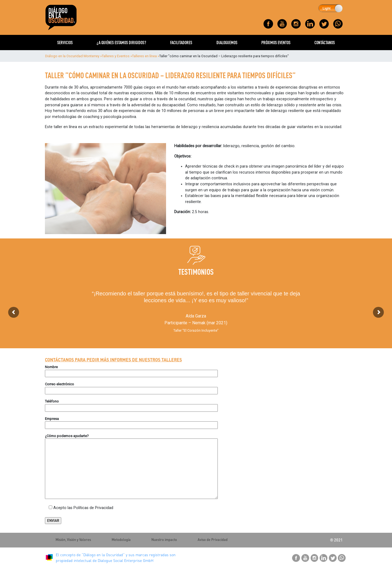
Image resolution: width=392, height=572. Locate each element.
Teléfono (52, 401)
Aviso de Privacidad (213, 540)
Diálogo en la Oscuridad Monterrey (72, 56)
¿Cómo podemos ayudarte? (67, 436)
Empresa (52, 419)
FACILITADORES (181, 42)
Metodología (121, 540)
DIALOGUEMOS (227, 42)
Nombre (51, 367)
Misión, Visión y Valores (73, 540)
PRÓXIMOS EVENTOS (276, 42)
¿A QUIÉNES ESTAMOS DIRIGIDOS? (121, 42)
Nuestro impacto (164, 540)
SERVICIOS (65, 42)
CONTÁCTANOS (325, 42)
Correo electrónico (59, 384)
